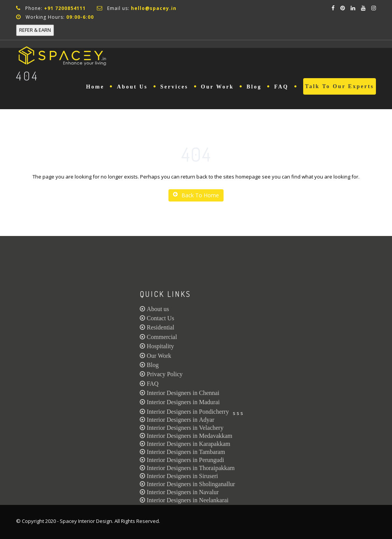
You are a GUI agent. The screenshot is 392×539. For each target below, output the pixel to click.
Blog (254, 87)
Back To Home (196, 195)
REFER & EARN (35, 30)
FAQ (281, 87)
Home (95, 87)
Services (174, 87)
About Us (132, 87)
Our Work (217, 87)
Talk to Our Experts (340, 86)
